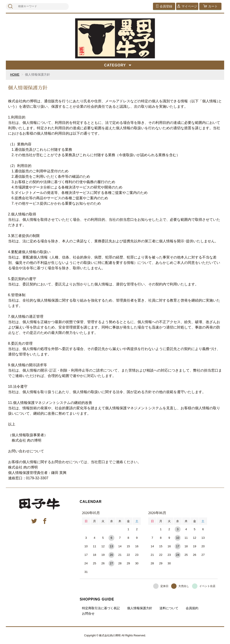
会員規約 (192, 608)
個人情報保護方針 (140, 608)
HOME (15, 74)
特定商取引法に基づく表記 (101, 608)
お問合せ (88, 613)
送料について (169, 608)
